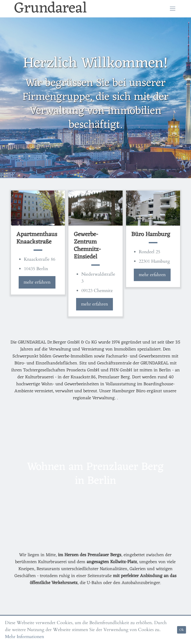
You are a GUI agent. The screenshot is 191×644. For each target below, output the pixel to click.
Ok (182, 630)
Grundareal (51, 9)
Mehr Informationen (24, 637)
